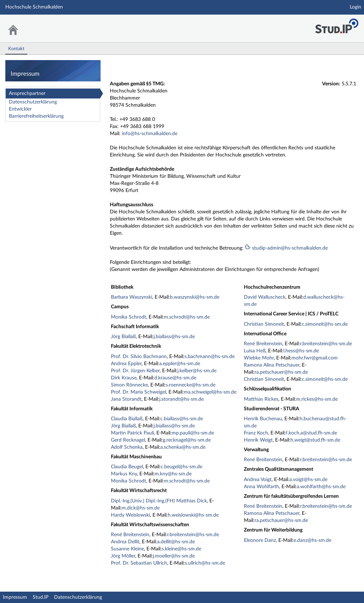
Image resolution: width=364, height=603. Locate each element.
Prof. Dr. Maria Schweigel (138, 392)
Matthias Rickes (261, 399)
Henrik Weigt (258, 440)
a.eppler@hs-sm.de (180, 364)
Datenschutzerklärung (33, 102)
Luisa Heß (255, 351)
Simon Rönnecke (129, 385)
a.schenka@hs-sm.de (183, 447)
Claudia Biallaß (127, 419)
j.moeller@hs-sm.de (174, 556)
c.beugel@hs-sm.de (181, 467)
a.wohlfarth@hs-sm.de (321, 487)
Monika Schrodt (129, 317)
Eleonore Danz (260, 540)
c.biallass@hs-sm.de (182, 419)
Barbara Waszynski (132, 297)
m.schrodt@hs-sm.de (187, 317)
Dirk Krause (124, 378)
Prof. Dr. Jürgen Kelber (135, 371)
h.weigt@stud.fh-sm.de (315, 440)
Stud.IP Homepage (337, 24)
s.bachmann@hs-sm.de (210, 357)
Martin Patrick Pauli (132, 433)
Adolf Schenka (127, 447)
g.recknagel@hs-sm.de (187, 440)
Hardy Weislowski (130, 515)
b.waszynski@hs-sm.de (195, 297)
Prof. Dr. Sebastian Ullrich (139, 563)
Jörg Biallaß (123, 337)
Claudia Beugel (127, 467)
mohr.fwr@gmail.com (315, 358)
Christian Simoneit (264, 324)
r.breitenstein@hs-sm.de (193, 535)
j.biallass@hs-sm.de (174, 337)
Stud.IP (41, 597)
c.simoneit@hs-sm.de (325, 324)
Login (355, 7)
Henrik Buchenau (263, 419)
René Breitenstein (130, 535)
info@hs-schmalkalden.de (150, 134)
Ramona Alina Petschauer (272, 365)
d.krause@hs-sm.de (175, 378)
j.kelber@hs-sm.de (197, 371)
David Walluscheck (265, 297)
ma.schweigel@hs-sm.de (210, 392)
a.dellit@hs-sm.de (176, 542)
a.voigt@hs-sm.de (308, 480)
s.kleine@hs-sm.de (181, 549)
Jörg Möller (123, 556)
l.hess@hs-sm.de (301, 351)
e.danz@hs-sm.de (312, 540)
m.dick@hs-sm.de (141, 508)
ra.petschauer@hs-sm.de (281, 372)
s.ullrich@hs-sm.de (205, 563)
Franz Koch (256, 433)
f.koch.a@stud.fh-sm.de (311, 433)
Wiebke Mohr (259, 358)
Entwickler (20, 109)
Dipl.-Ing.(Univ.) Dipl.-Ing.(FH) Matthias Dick (159, 501)
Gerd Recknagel (128, 440)
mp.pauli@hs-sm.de (193, 433)
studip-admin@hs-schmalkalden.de (286, 248)
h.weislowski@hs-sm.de (193, 515)
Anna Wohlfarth (261, 487)
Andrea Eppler (126, 364)
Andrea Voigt (258, 480)
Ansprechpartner (27, 94)
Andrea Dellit (125, 542)
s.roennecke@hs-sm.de (191, 385)
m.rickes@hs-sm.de (317, 399)
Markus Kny (124, 474)
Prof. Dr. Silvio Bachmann (139, 357)
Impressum (15, 597)
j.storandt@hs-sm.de (181, 399)
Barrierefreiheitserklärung (36, 116)
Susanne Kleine (127, 549)
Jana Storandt (126, 399)
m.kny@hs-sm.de (173, 474)
